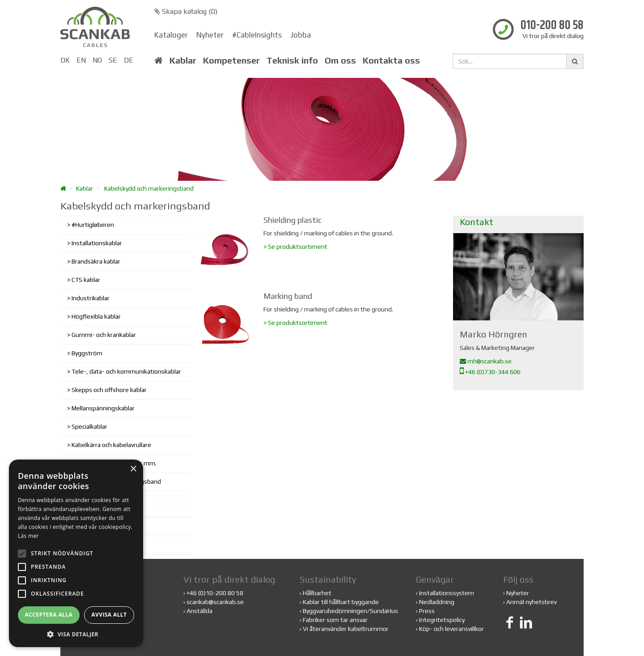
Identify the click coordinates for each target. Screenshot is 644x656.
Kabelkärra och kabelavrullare (111, 445)
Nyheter (210, 35)
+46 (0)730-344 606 (490, 372)
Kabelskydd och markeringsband (149, 188)
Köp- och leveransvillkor (451, 629)
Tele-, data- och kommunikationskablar (126, 371)
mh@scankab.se (486, 361)
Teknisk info (292, 60)
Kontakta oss (391, 60)
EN (81, 60)
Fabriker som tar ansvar (335, 620)
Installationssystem (447, 593)
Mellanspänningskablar (103, 408)
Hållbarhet (317, 593)
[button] (76, 634)
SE (113, 60)
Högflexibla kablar (96, 316)
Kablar (183, 60)
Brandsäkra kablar (96, 261)
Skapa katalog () (186, 11)
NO (97, 60)
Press (427, 611)
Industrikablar (91, 298)
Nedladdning (437, 602)
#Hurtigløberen (93, 225)
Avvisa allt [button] (109, 615)
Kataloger (171, 35)
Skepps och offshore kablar (109, 390)
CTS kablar (86, 280)
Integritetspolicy (442, 620)
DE (129, 60)
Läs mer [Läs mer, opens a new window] (28, 536)
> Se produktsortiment (295, 247)
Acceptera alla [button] (49, 615)
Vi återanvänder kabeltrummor (346, 629)
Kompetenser (231, 60)
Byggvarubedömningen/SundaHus (350, 611)
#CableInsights (257, 35)
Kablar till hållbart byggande (341, 602)
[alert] (76, 553)
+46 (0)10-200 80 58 (215, 593)
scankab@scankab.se (215, 602)
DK (65, 60)
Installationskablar (97, 243)
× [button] (133, 469)
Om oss (340, 60)
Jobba (301, 35)
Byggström (87, 353)
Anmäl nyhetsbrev (532, 602)
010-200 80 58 (552, 26)
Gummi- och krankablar (104, 335)
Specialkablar (89, 426)
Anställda (199, 611)
